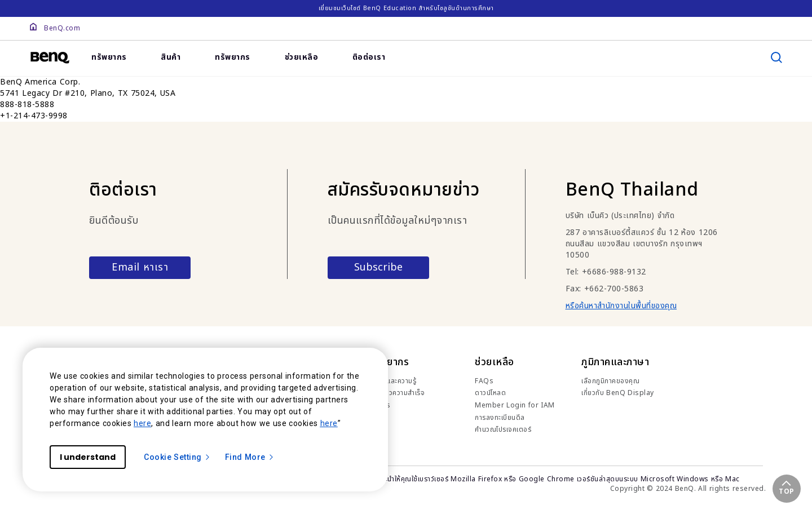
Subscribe (378, 267)
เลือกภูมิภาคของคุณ (610, 381)
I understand (88, 457)
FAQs (484, 381)
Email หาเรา (140, 267)
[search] (776, 57)
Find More (250, 457)
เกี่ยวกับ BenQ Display (618, 393)
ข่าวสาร (379, 405)
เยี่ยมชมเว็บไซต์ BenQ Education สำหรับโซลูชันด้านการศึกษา (406, 8)
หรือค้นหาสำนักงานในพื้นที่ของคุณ (621, 306)
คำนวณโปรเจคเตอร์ (503, 429)
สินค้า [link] (171, 57)
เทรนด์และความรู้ (392, 381)
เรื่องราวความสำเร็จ (397, 393)
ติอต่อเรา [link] (369, 57)
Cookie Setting (177, 457)
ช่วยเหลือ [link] (302, 57)
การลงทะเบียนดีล (500, 418)
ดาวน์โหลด (490, 393)
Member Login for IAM (515, 405)
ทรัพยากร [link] (109, 57)
